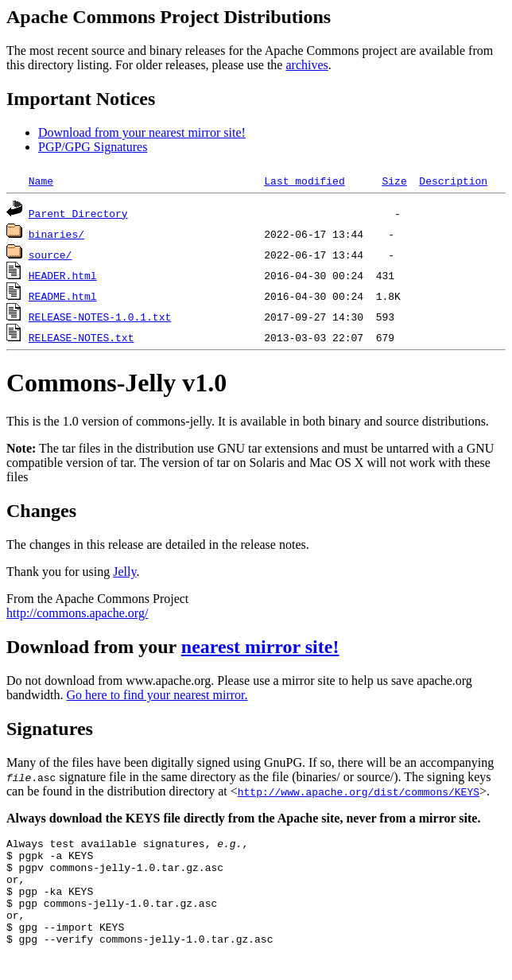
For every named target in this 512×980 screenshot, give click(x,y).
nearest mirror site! (260, 647)
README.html (63, 296)
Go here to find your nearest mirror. (157, 695)
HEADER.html (63, 275)
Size (394, 181)
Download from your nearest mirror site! (142, 132)
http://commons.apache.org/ (77, 613)
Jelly (124, 572)
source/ (50, 255)
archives (306, 65)
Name (41, 181)
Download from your (94, 647)
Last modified (304, 181)
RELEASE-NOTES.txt (81, 337)
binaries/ (56, 234)
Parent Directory (78, 213)
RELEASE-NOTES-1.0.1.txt (100, 317)
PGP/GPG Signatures (93, 147)
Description (453, 181)
